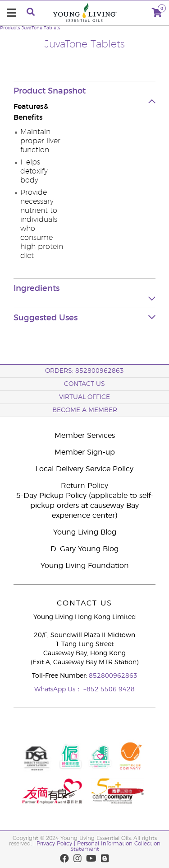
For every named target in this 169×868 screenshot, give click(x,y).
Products (10, 28)
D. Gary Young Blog (84, 549)
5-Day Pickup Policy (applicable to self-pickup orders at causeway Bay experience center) (85, 506)
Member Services (85, 436)
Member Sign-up (85, 452)
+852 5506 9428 (109, 690)
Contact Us (84, 384)
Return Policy (84, 486)
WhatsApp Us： (59, 690)
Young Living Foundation (85, 566)
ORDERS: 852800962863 (84, 371)
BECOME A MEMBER (85, 410)
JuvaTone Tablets (41, 28)
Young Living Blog (85, 532)
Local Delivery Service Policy (84, 469)
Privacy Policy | (57, 844)
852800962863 (113, 676)
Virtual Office (84, 397)
